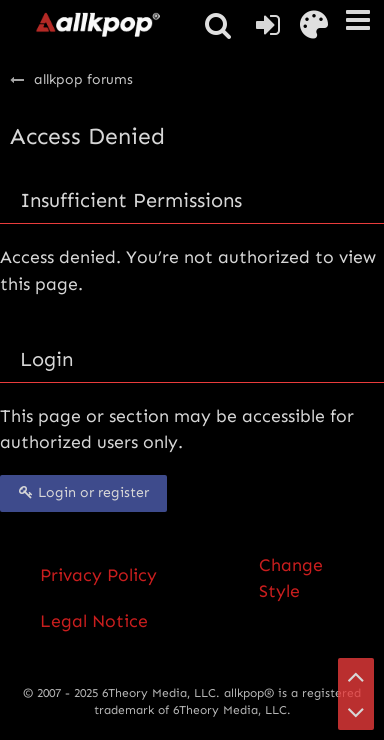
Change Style (291, 578)
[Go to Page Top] (356, 676)
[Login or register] (268, 25)
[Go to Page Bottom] (356, 712)
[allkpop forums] (97, 24)
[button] (358, 20)
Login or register (83, 492)
